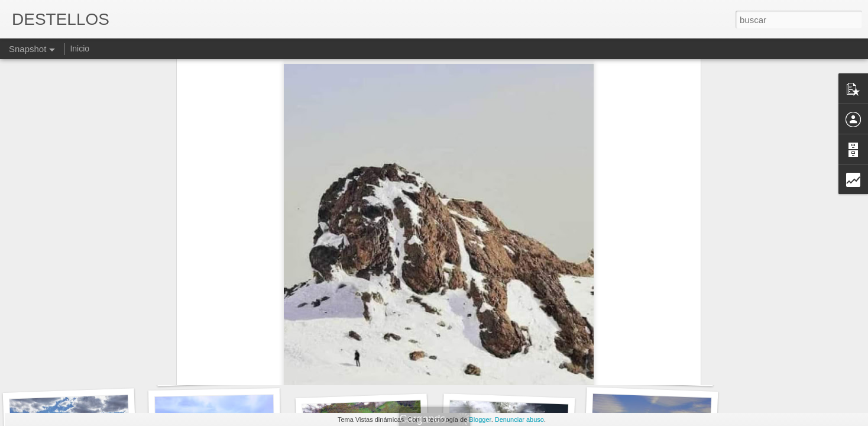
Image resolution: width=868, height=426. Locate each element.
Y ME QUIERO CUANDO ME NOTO (101, 364)
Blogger (480, 419)
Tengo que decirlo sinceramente (667, 372)
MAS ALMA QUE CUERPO (519, 364)
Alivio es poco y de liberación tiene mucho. (401, 367)
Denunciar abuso (519, 419)
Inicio (80, 49)
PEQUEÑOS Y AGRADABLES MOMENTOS (265, 370)
